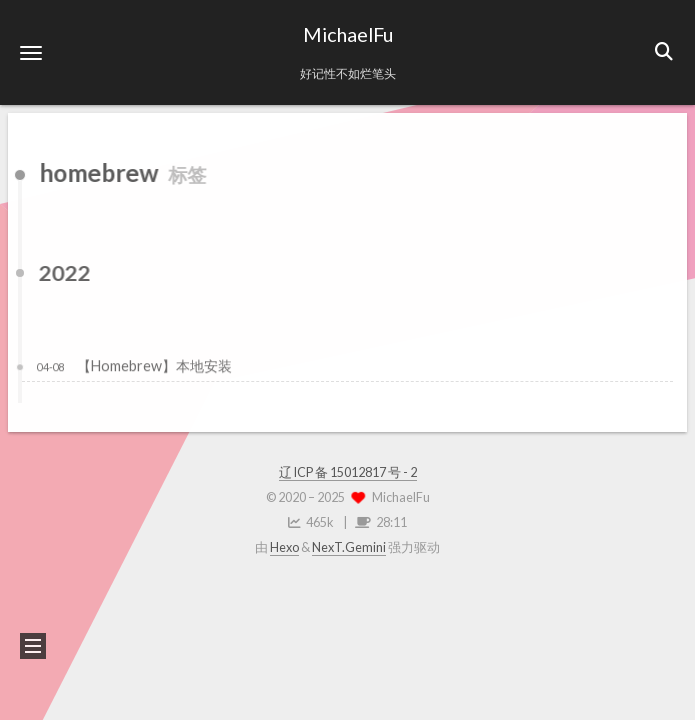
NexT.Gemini (349, 547)
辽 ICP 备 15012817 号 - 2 (348, 472)
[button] (31, 52)
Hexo (284, 547)
